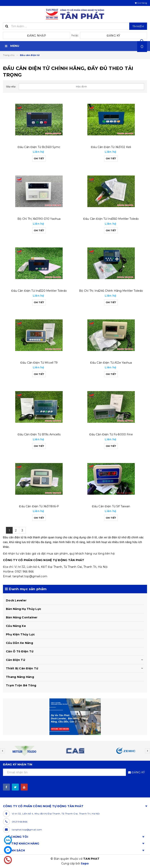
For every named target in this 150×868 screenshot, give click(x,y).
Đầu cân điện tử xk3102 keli (111, 147)
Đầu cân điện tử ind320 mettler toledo (39, 291)
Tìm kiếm (138, 26)
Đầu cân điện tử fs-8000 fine (111, 434)
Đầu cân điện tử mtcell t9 (39, 363)
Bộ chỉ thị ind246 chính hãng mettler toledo (111, 291)
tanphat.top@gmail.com (27, 830)
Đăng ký (114, 36)
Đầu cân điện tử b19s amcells (39, 434)
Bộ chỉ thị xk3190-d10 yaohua (39, 219)
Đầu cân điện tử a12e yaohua (111, 363)
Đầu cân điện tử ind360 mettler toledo (111, 219)
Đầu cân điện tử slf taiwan (111, 506)
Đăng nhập (37, 36)
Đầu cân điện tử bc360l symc (39, 147)
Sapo (85, 863)
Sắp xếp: (11, 86)
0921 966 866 (20, 822)
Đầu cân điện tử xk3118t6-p (39, 506)
